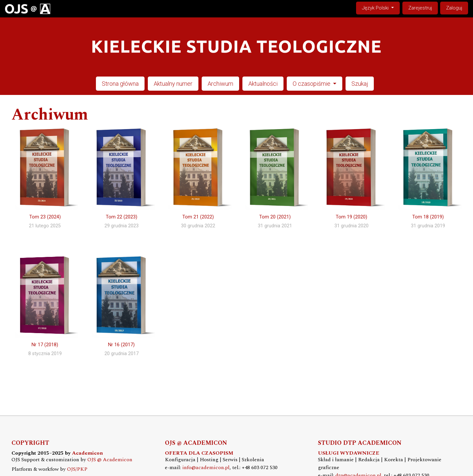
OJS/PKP (77, 469)
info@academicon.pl (206, 468)
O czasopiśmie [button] (312, 84)
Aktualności (263, 84)
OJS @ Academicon (110, 460)
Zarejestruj (420, 8)
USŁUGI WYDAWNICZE (349, 453)
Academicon (87, 453)
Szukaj (360, 84)
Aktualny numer (173, 84)
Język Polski (381, 7)
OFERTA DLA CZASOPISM (199, 453)
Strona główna (120, 84)
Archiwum (220, 84)
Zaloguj (454, 8)
